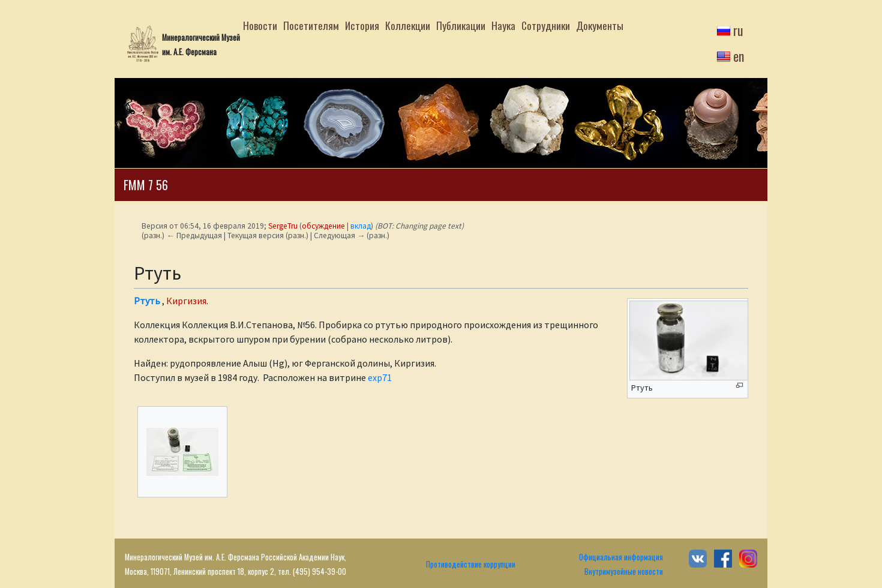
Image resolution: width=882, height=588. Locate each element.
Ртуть (147, 301)
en (739, 56)
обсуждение (323, 226)
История (362, 25)
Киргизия (186, 301)
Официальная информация (621, 557)
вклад (361, 226)
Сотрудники (546, 25)
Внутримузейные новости (624, 571)
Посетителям (311, 25)
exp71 (380, 377)
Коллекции (408, 25)
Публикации (461, 25)
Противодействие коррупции (471, 564)
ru (738, 30)
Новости (260, 25)
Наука (503, 25)
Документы (600, 25)
